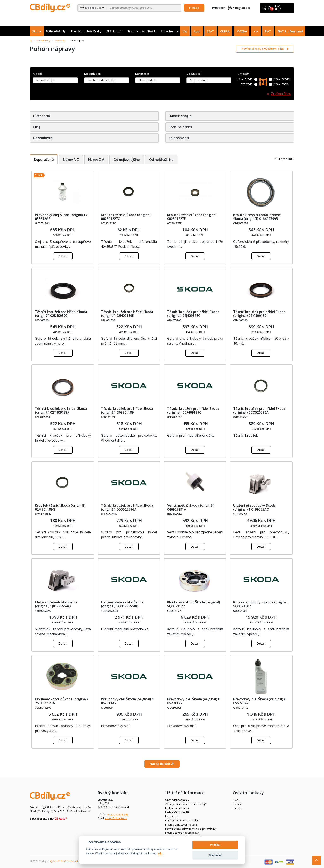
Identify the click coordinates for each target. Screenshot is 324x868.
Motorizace (92, 74)
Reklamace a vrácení (177, 808)
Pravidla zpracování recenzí (181, 825)
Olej (37, 127)
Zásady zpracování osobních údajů (186, 804)
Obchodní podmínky (177, 800)
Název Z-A (97, 159)
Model (37, 74)
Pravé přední (282, 79)
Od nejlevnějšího (128, 159)
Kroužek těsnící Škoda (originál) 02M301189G (60, 507)
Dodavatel (194, 74)
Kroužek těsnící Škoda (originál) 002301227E (192, 217)
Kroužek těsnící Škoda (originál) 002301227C (126, 217)
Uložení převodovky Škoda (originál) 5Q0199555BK (122, 604)
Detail (63, 256)
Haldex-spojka (180, 116)
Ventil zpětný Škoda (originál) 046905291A (191, 507)
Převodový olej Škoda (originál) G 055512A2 (62, 217)
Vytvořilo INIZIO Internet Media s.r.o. (71, 861)
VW (185, 31)
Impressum (172, 816)
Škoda (37, 31)
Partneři (238, 808)
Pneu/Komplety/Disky (86, 31)
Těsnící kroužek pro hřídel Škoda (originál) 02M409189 (259, 314)
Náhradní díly (56, 31)
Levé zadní (246, 84)
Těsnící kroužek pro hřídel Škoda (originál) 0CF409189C (193, 410)
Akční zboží (114, 31)
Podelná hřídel (180, 127)
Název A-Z (71, 159)
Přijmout (215, 845)
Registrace (243, 8)
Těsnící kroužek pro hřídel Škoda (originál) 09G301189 (127, 410)
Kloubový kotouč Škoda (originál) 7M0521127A (61, 701)
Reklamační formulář (177, 812)
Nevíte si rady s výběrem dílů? (263, 49)
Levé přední (245, 79)
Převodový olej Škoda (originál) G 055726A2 (260, 701)
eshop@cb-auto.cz (116, 818)
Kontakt (237, 804)
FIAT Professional (290, 31)
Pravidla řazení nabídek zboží (182, 833)
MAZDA (242, 31)
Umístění (244, 74)
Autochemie (169, 31)
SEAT (210, 31)
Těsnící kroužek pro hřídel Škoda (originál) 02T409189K (61, 410)
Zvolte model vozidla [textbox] (101, 80)
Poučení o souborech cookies (182, 821)
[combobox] (55, 80)
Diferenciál (42, 116)
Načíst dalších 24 (162, 764)
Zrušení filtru (281, 94)
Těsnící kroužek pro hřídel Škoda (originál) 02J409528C (193, 314)
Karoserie (142, 74)
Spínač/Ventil (179, 138)
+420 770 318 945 (118, 815)
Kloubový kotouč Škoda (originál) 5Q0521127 (194, 604)
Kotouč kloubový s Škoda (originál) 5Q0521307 (261, 604)
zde (160, 853)
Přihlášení (222, 8)
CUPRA (225, 31)
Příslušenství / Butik (142, 31)
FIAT (268, 31)
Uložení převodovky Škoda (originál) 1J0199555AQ (254, 507)
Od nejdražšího (163, 159)
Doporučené (44, 159)
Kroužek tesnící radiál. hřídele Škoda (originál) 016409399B (257, 217)
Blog (236, 800)
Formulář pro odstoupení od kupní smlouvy (191, 829)
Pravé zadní (281, 84)
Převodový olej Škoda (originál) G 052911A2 (128, 701)
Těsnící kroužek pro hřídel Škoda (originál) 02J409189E (127, 314)
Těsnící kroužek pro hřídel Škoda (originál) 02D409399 (61, 314)
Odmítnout (215, 855)
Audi (197, 31)
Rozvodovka (43, 138)
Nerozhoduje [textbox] (45, 80)
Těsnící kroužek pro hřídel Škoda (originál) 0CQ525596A (259, 410)
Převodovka (60, 41)
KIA (256, 31)
